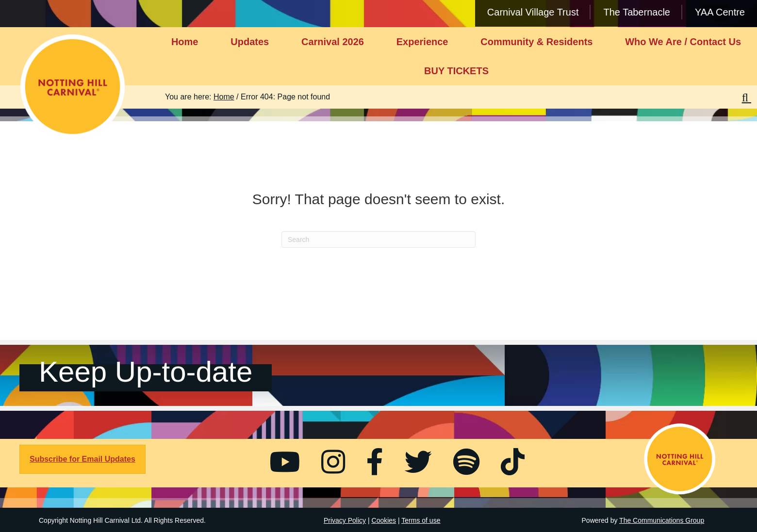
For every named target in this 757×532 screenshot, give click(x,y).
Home (185, 42)
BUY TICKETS (456, 71)
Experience (422, 42)
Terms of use (421, 520)
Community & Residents (536, 42)
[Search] (378, 240)
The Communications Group (662, 520)
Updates (250, 42)
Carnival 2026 (333, 42)
